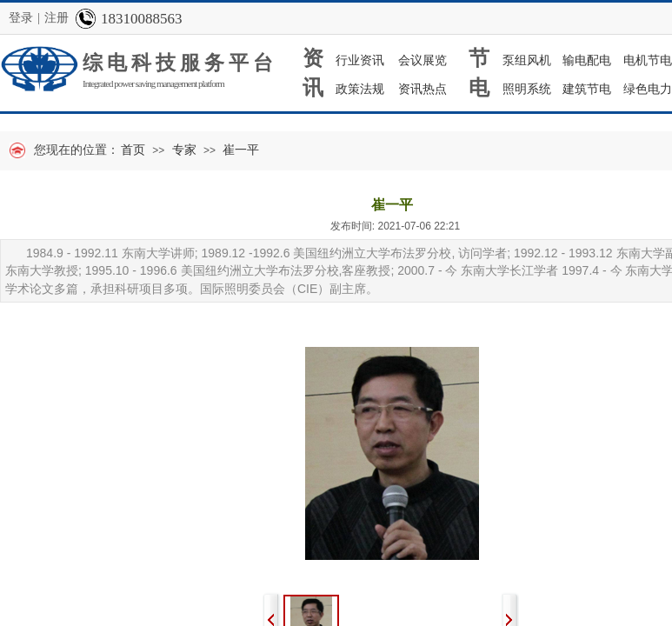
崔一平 (241, 150)
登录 (21, 18)
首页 (133, 150)
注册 (57, 18)
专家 (184, 150)
